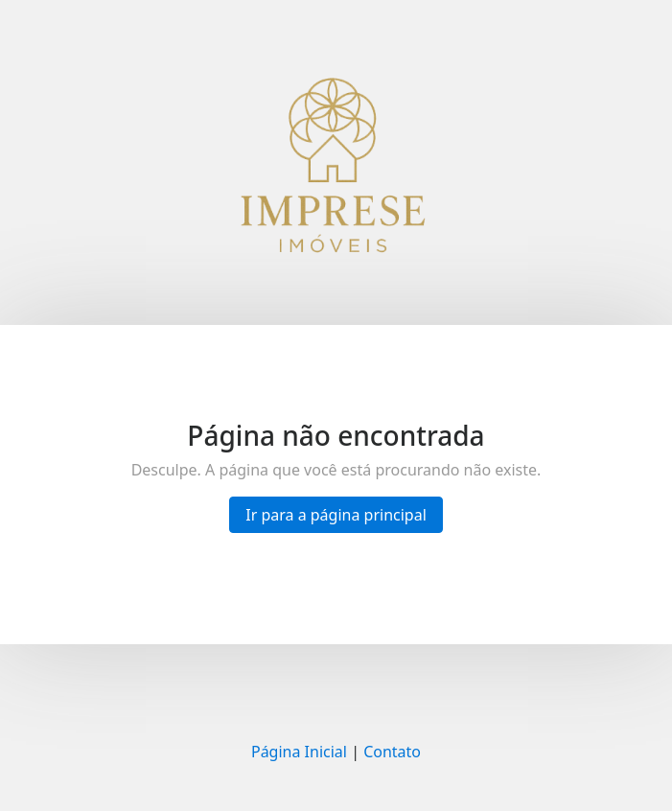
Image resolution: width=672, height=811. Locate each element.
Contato (392, 752)
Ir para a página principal (336, 515)
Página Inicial (299, 752)
